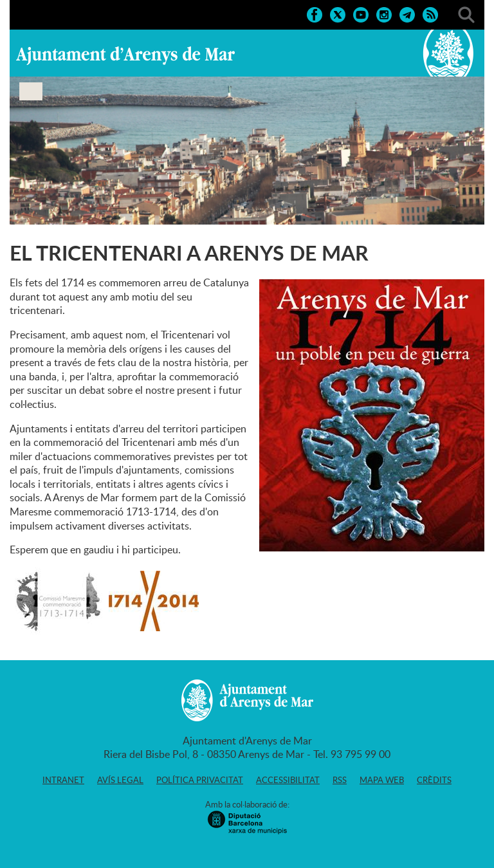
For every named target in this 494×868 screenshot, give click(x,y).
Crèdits (434, 780)
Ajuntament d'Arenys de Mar (125, 55)
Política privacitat (200, 780)
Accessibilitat (288, 780)
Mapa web (382, 780)
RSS (340, 780)
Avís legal (120, 780)
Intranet (63, 780)
